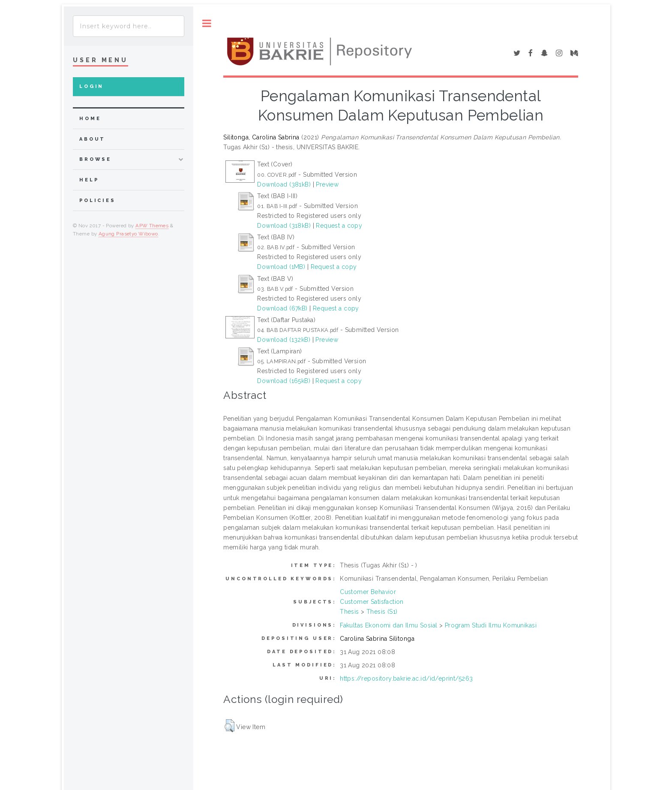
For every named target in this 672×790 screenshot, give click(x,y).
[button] (229, 726)
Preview (327, 184)
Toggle (207, 23)
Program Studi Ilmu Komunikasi (491, 625)
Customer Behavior (368, 592)
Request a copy (339, 226)
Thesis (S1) (382, 612)
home (90, 119)
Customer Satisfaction (372, 602)
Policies (97, 201)
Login (91, 86)
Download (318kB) (284, 226)
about (92, 139)
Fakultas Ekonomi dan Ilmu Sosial (388, 625)
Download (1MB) (281, 267)
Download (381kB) (284, 184)
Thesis (349, 612)
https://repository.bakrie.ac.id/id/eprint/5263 (406, 678)
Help (89, 180)
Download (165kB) (284, 381)
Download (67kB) (282, 308)
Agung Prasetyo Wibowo (128, 234)
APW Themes (152, 226)
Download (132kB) (284, 340)
